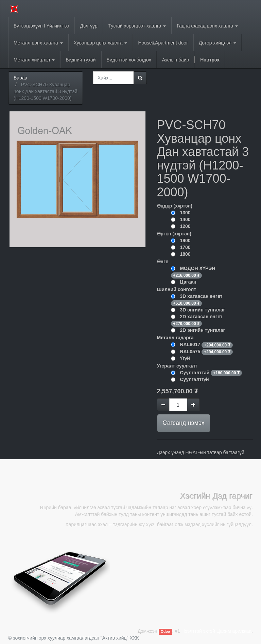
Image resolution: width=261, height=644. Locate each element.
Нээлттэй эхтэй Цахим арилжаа (216, 631)
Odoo (165, 631)
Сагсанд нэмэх (184, 423)
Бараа (20, 78)
